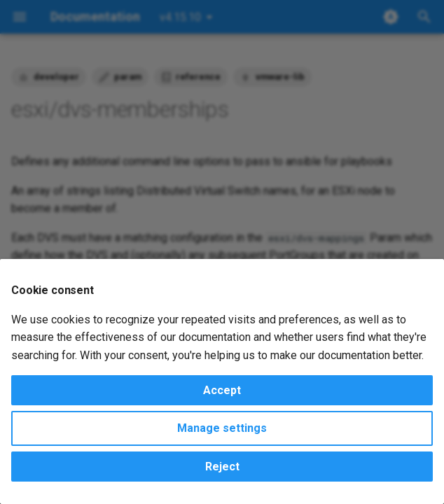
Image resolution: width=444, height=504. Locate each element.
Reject (222, 467)
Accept (222, 390)
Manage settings (222, 428)
